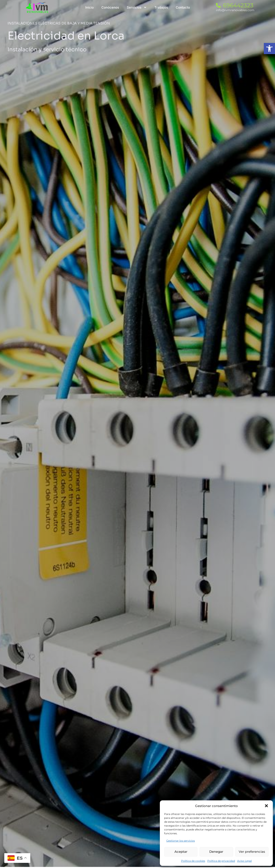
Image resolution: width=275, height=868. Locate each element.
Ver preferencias (252, 852)
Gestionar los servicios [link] (181, 841)
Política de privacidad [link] (221, 861)
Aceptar (181, 852)
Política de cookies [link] (193, 861)
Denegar (216, 852)
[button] (266, 806)
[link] (269, 49)
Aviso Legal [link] (244, 861)
